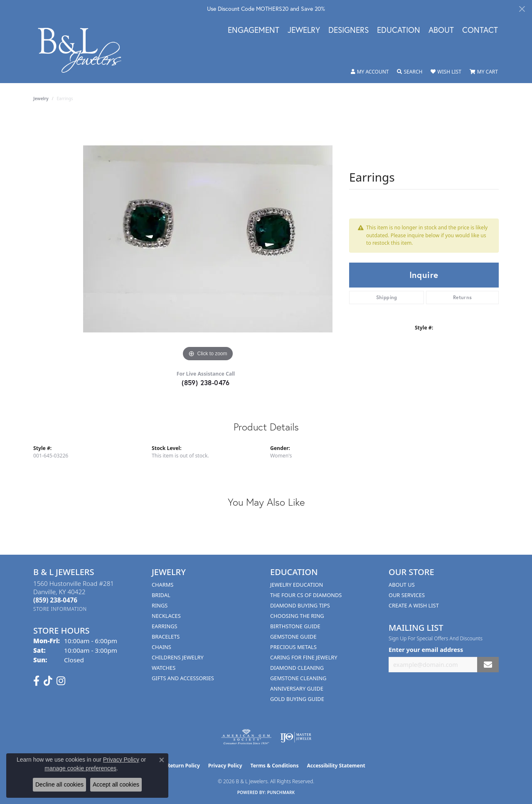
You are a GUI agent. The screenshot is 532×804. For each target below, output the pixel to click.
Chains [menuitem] (161, 647)
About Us (402, 585)
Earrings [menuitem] (165, 626)
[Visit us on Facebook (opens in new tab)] (36, 681)
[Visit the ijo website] (296, 737)
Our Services (407, 595)
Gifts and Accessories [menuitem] (183, 678)
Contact (480, 30)
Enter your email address (426, 650)
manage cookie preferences (80, 768)
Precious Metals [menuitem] (293, 647)
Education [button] (399, 30)
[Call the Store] (55, 600)
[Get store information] (60, 609)
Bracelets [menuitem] (166, 637)
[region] (208, 239)
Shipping (387, 297)
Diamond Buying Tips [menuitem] (300, 605)
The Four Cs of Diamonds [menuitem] (306, 595)
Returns (463, 297)
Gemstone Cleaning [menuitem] (298, 678)
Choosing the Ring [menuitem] (297, 616)
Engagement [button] (254, 30)
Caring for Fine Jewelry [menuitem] (304, 657)
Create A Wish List (414, 605)
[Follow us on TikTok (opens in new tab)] (48, 681)
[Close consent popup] (162, 760)
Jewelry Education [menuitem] (297, 585)
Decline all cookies (59, 784)
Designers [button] (349, 30)
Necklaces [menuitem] (166, 616)
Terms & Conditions (275, 766)
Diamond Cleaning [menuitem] (297, 668)
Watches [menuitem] (164, 668)
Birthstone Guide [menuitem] (295, 626)
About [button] (441, 30)
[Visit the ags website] (246, 737)
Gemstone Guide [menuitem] (293, 637)
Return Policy (183, 766)
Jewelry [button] (304, 30)
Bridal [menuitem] (161, 595)
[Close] (522, 9)
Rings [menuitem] (160, 605)
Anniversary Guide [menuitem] (297, 688)
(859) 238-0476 (206, 382)
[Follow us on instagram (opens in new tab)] (61, 681)
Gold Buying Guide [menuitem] (297, 699)
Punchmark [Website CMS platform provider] (281, 792)
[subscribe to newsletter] (488, 665)
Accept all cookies (116, 784)
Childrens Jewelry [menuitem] (178, 657)
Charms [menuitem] (163, 585)
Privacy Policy (225, 766)
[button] (370, 72)
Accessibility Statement (336, 766)
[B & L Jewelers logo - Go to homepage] (84, 50)
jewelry (41, 98)
